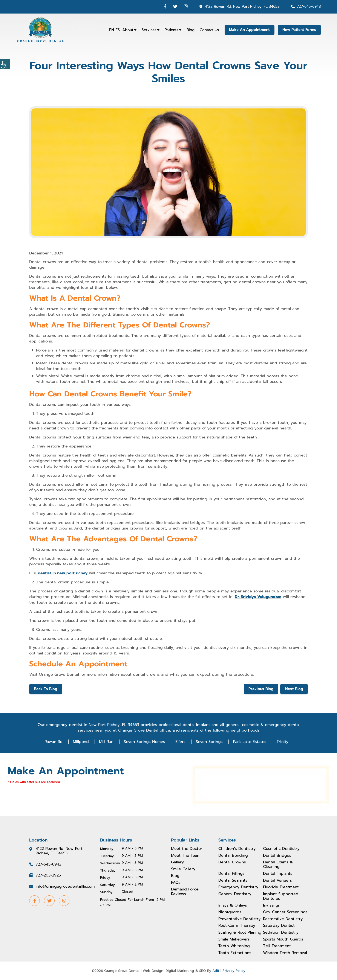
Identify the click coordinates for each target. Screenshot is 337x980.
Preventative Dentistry (240, 919)
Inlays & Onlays (233, 905)
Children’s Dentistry (237, 849)
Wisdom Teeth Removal (285, 953)
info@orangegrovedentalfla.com (65, 887)
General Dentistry (235, 894)
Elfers (180, 742)
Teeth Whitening (234, 946)
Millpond (81, 742)
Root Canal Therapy (237, 926)
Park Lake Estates (250, 742)
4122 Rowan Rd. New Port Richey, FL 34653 (242, 6)
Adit (216, 971)
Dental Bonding (233, 855)
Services (148, 30)
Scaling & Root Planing (240, 933)
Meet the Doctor (187, 849)
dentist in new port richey (63, 573)
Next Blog (294, 689)
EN (110, 30)
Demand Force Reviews (185, 892)
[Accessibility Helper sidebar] (5, 64)
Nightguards (230, 912)
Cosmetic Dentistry (281, 849)
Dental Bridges (277, 855)
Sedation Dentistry (281, 933)
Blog (189, 30)
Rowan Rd (54, 742)
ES (116, 30)
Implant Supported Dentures (281, 896)
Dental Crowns (232, 862)
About (127, 30)
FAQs (176, 883)
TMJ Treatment (277, 946)
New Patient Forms (299, 30)
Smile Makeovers (234, 939)
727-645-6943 (309, 6)
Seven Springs (209, 742)
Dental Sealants (233, 880)
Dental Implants (278, 874)
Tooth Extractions (235, 953)
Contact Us (208, 30)
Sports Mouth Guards (283, 939)
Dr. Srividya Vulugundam (258, 597)
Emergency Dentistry (238, 887)
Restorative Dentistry (283, 919)
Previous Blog (260, 689)
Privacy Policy (234, 971)
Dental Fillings (231, 874)
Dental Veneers (277, 880)
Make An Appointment (249, 30)
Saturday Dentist (279, 926)
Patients (170, 30)
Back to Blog (46, 689)
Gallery (178, 862)
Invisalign (272, 905)
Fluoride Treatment (281, 887)
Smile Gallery (183, 869)
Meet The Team (186, 855)
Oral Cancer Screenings (285, 912)
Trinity (283, 742)
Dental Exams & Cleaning (278, 864)
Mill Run (106, 742)
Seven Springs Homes (144, 742)
